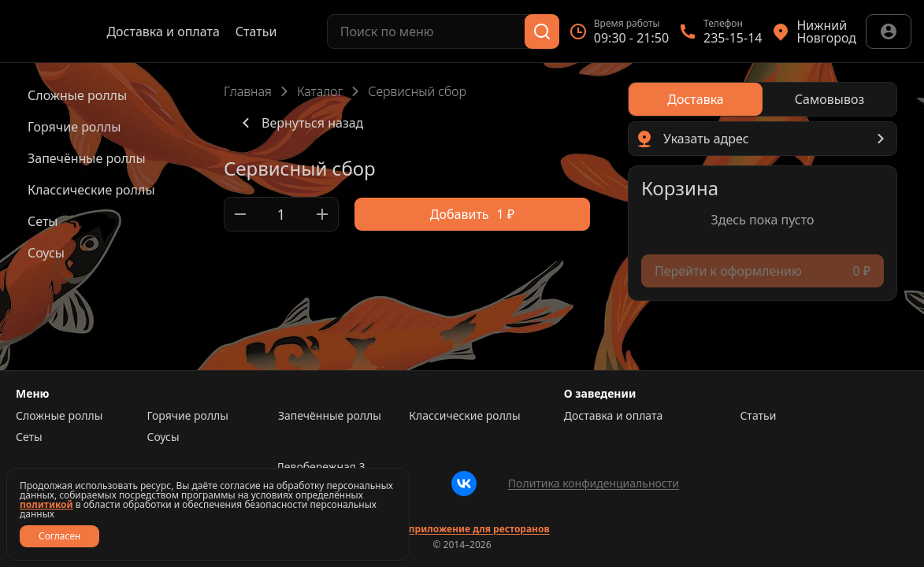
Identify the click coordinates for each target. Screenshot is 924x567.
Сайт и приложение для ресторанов (462, 529)
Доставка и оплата (163, 31)
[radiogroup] (763, 99)
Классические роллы (464, 416)
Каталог (320, 91)
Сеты (29, 437)
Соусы (163, 437)
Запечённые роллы (330, 416)
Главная (248, 91)
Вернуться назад (300, 123)
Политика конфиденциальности (594, 483)
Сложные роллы (59, 416)
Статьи (256, 31)
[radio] (696, 99)
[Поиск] (542, 31)
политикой (46, 504)
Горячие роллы (187, 416)
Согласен (59, 536)
